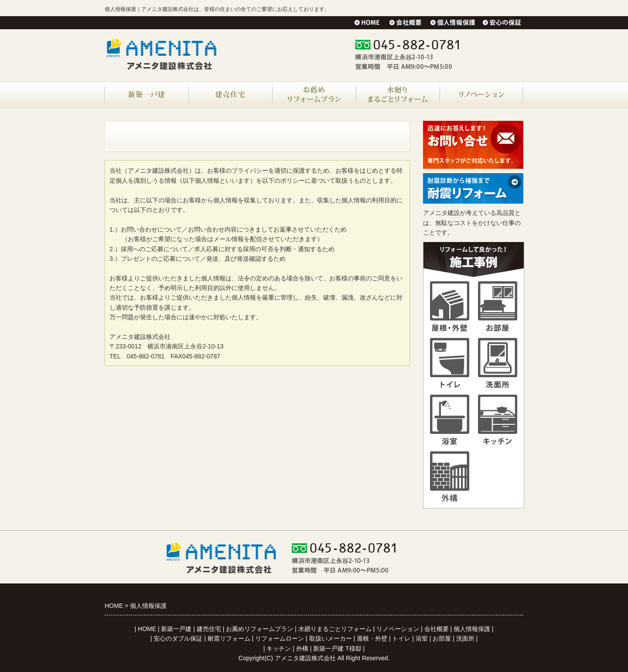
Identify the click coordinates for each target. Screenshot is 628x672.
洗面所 (465, 638)
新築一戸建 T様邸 (337, 648)
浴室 (422, 638)
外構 (302, 648)
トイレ (401, 638)
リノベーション (398, 629)
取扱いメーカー (331, 638)
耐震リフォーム (229, 638)
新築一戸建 (176, 629)
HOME (147, 629)
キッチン (279, 648)
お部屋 (442, 638)
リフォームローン (280, 638)
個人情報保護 (472, 629)
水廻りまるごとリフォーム (335, 629)
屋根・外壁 (372, 638)
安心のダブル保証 (178, 638)
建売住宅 (209, 629)
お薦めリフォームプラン (259, 629)
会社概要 (437, 629)
